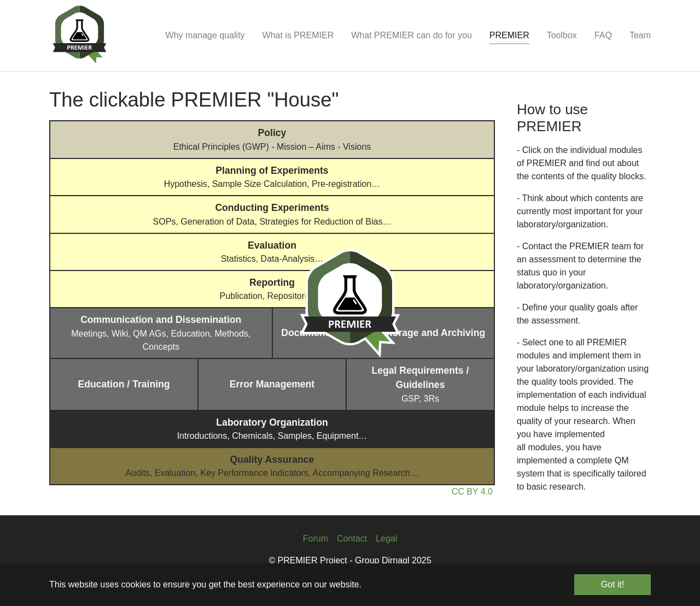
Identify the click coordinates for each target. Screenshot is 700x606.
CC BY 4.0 (472, 492)
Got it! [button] (613, 584)
